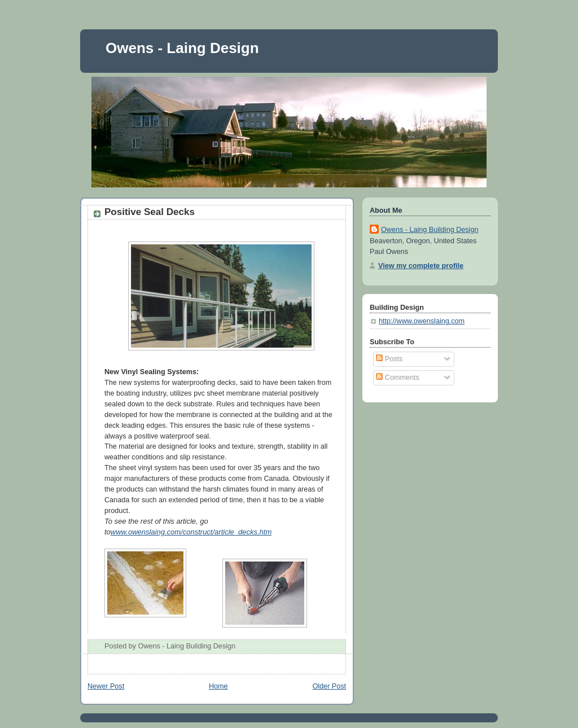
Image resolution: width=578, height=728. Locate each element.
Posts (389, 359)
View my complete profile (421, 266)
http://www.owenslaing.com (422, 321)
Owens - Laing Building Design (430, 230)
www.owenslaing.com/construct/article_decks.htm (191, 532)
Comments (397, 378)
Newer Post (106, 686)
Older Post (329, 686)
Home (218, 686)
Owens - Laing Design (182, 48)
